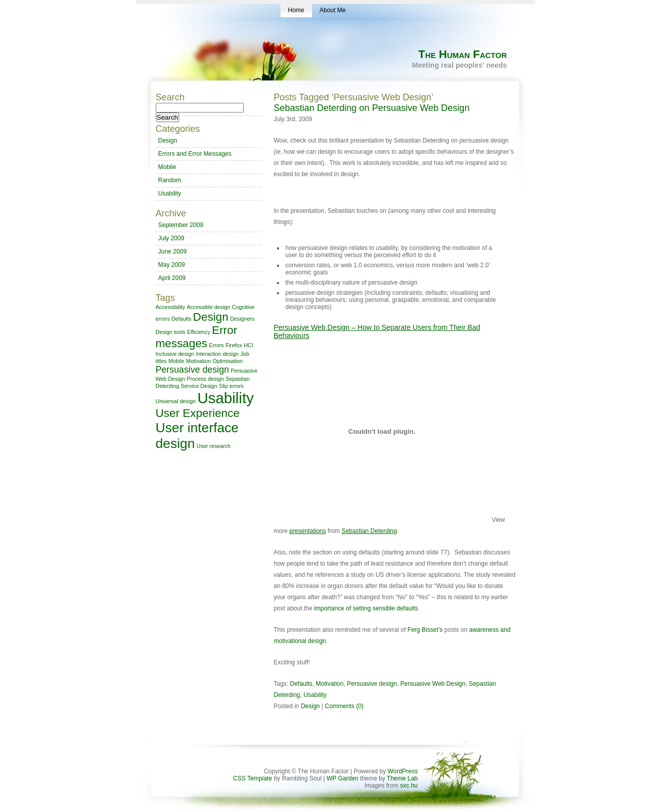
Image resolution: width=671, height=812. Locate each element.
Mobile (167, 167)
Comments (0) (344, 706)
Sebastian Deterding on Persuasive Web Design (372, 108)
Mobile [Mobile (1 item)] (176, 361)
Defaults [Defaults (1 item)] (181, 319)
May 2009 (172, 265)
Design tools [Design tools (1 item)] (171, 332)
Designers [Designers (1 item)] (242, 319)
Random (170, 180)
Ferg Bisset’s (425, 630)
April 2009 (172, 278)
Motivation (330, 684)
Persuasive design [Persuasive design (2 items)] (192, 370)
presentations (307, 531)
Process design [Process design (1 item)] (205, 379)
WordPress (402, 771)
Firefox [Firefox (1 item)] (234, 345)
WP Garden (343, 778)
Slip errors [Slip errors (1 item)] (231, 386)
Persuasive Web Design (433, 684)
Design (310, 706)
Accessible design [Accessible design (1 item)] (208, 307)
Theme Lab (402, 778)
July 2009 (171, 238)
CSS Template (253, 778)
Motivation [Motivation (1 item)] (199, 361)
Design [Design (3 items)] (211, 317)
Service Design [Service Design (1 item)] (199, 386)
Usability (315, 695)
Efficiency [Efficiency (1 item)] (198, 332)
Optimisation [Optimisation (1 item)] (227, 361)
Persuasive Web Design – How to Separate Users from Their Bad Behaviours (377, 331)
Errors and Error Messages (195, 154)
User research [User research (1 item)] (214, 446)
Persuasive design (372, 684)
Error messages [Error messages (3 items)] (197, 337)
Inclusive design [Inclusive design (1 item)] (175, 354)
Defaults (301, 684)
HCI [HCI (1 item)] (248, 345)
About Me (333, 10)
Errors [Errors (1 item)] (217, 345)
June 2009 (173, 251)
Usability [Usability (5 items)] (226, 398)
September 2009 (181, 225)
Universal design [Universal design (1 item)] (176, 401)
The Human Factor (463, 54)
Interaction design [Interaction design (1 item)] (217, 354)
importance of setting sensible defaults (366, 608)
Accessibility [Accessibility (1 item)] (171, 307)
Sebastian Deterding (369, 531)
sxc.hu (408, 786)
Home (296, 10)
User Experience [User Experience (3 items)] (198, 413)
